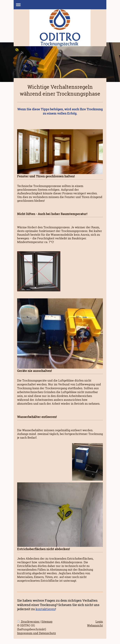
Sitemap (47, 622)
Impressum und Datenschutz (36, 633)
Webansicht (95, 625)
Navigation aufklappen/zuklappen (60, 5)
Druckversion (29, 622)
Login (99, 622)
